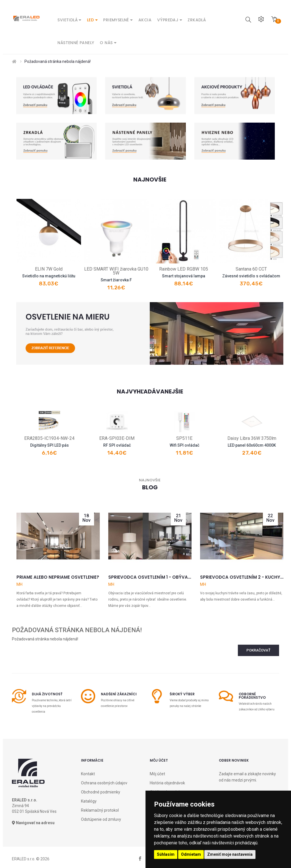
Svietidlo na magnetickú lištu (75, 276)
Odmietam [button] (191, 854)
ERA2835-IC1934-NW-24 (94, 438)
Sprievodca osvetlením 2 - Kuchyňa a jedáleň (242, 577)
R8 (26, 438)
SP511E (229, 438)
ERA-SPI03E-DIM (161, 438)
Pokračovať (258, 650)
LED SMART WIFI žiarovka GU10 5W (143, 271)
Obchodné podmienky (101, 792)
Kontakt (88, 774)
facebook (140, 859)
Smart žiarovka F (143, 280)
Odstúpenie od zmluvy (101, 819)
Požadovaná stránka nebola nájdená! (58, 61)
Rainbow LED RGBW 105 (210, 269)
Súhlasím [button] (166, 854)
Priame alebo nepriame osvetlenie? (58, 577)
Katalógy (89, 801)
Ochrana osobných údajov (104, 783)
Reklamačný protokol (100, 810)
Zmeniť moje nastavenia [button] (230, 854)
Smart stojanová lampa (210, 276)
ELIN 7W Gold (75, 269)
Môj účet (157, 774)
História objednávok (167, 783)
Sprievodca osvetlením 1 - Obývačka (150, 577)
